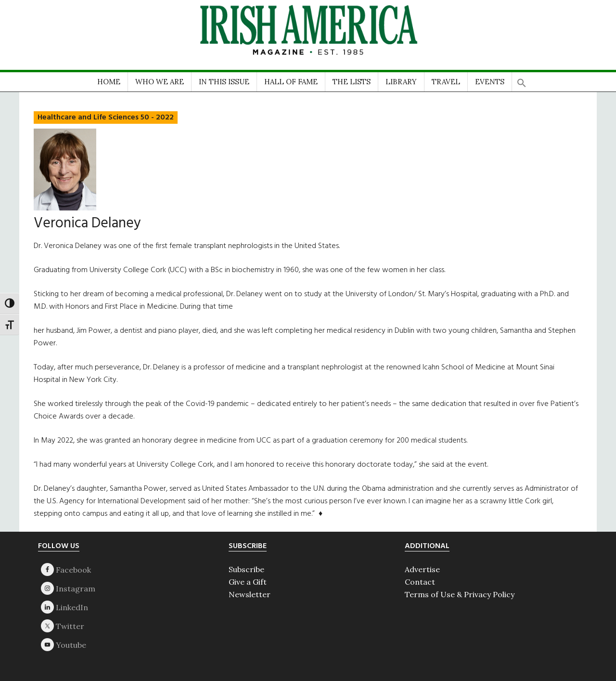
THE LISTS (352, 82)
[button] (522, 80)
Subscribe (246, 569)
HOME (109, 82)
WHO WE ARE (160, 82)
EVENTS (490, 82)
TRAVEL (446, 82)
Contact (420, 582)
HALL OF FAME (291, 82)
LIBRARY (401, 82)
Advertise (422, 569)
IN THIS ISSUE (224, 82)
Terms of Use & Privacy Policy (460, 594)
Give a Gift (248, 582)
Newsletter (250, 594)
